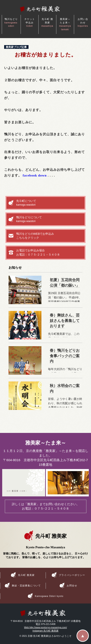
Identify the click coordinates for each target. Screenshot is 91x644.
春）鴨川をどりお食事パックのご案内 (65, 356)
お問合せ (72, 586)
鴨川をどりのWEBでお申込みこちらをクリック (35, 236)
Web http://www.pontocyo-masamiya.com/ (45, 627)
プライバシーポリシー (72, 575)
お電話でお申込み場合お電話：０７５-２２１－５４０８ (38, 252)
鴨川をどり (11, 23)
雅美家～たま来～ (65, 24)
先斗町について (49, 203)
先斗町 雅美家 (47, 23)
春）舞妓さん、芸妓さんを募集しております (65, 321)
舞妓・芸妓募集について (26, 586)
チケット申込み (30, 23)
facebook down (35, 175)
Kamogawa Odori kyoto (49, 596)
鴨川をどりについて (49, 219)
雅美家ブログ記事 (16, 47)
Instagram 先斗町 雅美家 (45, 631)
